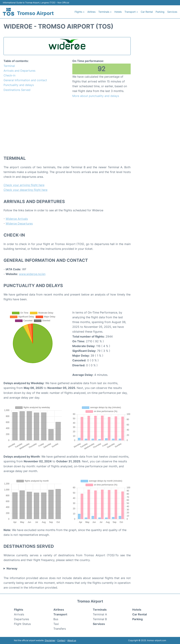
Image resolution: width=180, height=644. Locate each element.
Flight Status (22, 624)
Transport (60, 614)
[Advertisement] (67, 127)
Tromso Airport (35, 13)
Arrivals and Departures (19, 71)
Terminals (100, 610)
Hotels (118, 12)
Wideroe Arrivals (17, 219)
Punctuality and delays (19, 85)
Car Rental (147, 12)
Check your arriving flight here (24, 185)
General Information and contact (25, 80)
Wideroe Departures (19, 223)
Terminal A (100, 614)
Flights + (80, 12)
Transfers (60, 629)
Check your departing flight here (25, 190)
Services (172, 12)
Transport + (131, 12)
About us (72, 640)
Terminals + (105, 12)
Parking (160, 12)
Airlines (91, 12)
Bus (56, 619)
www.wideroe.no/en (32, 274)
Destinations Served (17, 90)
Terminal (9, 66)
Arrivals (19, 614)
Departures (21, 619)
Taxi (56, 624)
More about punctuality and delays (96, 96)
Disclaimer (50, 640)
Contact (61, 640)
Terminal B (100, 619)
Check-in (9, 75)
